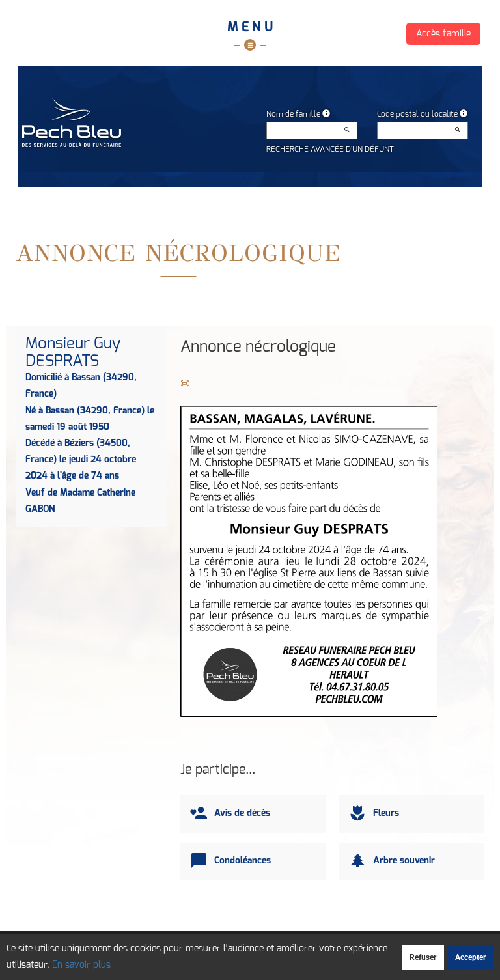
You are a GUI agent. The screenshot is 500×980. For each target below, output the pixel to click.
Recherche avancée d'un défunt (330, 149)
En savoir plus (81, 965)
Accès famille (443, 34)
